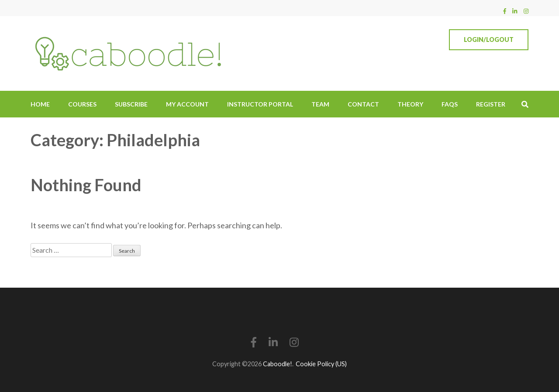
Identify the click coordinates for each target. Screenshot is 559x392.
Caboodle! (278, 364)
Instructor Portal (260, 104)
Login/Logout (489, 40)
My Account (187, 104)
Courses (82, 104)
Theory (410, 104)
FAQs (450, 104)
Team (320, 104)
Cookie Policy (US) (321, 364)
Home (40, 104)
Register (491, 104)
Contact (363, 104)
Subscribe (131, 104)
